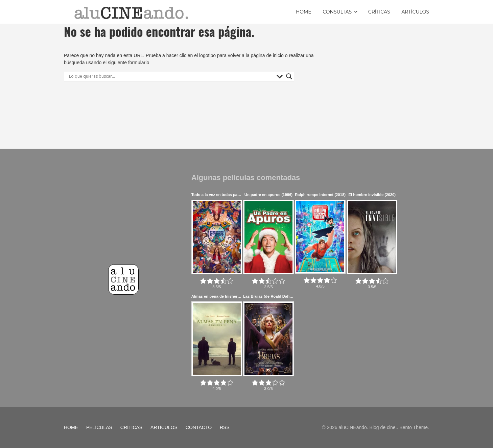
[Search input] (171, 76)
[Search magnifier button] (289, 76)
